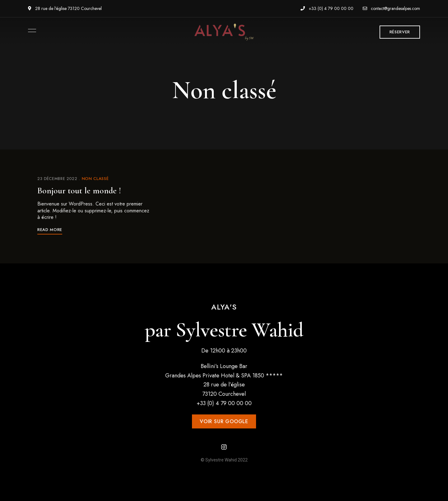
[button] (400, 32)
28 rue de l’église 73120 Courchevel (65, 8)
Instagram (224, 447)
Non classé (95, 179)
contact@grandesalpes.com (391, 8)
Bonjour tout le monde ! (79, 191)
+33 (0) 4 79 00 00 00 (327, 8)
